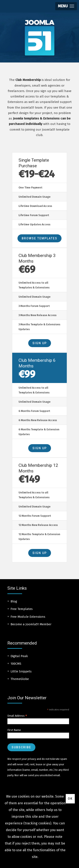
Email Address (17, 716)
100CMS (16, 664)
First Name (14, 730)
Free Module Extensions (28, 617)
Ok (70, 799)
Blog (14, 601)
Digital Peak (19, 656)
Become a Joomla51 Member (31, 624)
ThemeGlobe (20, 679)
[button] (66, 6)
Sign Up (40, 343)
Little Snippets (21, 671)
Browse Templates (39, 238)
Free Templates (22, 609)
